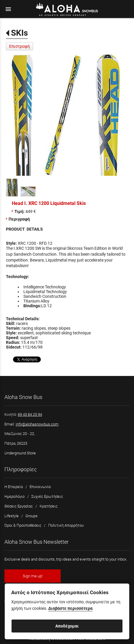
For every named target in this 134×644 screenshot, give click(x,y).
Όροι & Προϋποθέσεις (23, 525)
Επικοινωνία (40, 487)
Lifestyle (12, 516)
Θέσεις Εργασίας (19, 506)
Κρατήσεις (49, 506)
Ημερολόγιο (14, 496)
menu (8, 9)
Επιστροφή (20, 46)
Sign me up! (33, 576)
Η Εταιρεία (14, 487)
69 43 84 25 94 (30, 414)
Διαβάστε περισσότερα (70, 608)
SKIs (19, 33)
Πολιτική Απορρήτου (66, 525)
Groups (32, 516)
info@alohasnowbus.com (37, 424)
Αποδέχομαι (67, 626)
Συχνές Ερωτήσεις (47, 496)
